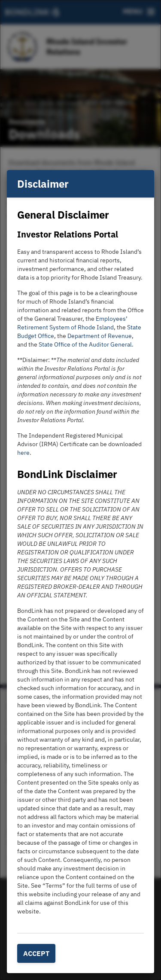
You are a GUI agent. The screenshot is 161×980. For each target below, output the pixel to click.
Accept (36, 953)
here (23, 453)
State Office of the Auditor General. (86, 344)
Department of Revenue (100, 336)
